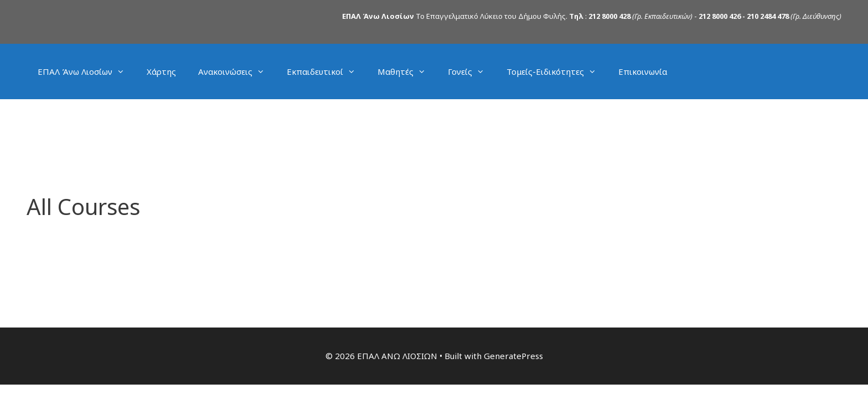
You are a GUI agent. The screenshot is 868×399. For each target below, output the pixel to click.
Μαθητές (407, 71)
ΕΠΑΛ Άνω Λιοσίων (87, 71)
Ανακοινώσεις (237, 71)
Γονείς (472, 71)
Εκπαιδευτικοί (327, 71)
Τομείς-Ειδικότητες (557, 71)
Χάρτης (161, 71)
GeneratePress (513, 356)
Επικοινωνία (643, 71)
